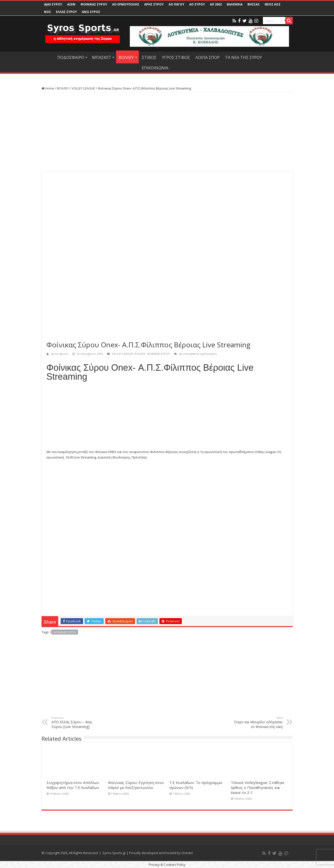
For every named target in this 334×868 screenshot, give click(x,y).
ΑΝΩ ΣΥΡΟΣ (91, 12)
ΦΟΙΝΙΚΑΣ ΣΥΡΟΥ (94, 4)
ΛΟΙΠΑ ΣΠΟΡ (208, 57)
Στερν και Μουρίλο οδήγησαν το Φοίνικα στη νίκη (257, 722)
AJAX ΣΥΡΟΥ (53, 4)
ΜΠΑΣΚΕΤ (102, 57)
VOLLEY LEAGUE (83, 88)
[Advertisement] (167, 132)
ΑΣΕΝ (71, 4)
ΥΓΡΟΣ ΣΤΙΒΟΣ (176, 57)
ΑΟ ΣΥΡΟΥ (197, 4)
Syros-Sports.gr (114, 853)
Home (48, 88)
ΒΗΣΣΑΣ (254, 4)
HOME (48, 57)
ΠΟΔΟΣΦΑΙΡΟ (71, 57)
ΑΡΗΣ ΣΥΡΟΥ (154, 4)
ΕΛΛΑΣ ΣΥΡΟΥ (66, 12)
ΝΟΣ (48, 12)
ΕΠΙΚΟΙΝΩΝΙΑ (155, 68)
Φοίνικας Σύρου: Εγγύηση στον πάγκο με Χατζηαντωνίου (136, 785)
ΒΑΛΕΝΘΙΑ (235, 4)
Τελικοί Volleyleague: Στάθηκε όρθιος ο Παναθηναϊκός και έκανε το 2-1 (258, 787)
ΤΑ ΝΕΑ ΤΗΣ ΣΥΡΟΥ (243, 57)
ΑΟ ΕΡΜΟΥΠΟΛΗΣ (126, 4)
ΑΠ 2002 (216, 4)
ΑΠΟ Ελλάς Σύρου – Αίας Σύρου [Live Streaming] (77, 722)
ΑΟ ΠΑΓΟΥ (176, 4)
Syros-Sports (59, 354)
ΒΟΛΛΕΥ (126, 57)
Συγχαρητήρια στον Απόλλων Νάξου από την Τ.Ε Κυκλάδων (73, 785)
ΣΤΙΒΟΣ (149, 57)
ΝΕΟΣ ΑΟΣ (273, 4)
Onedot (187, 853)
